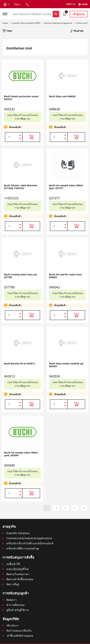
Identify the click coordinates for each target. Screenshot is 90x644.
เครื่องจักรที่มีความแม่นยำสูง (23, 548)
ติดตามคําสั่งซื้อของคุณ (20, 579)
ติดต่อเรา (11, 600)
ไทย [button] (16, 4)
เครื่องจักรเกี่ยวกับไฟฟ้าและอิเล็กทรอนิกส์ (30, 543)
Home (5, 23)
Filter (9, 31)
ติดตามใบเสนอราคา (18, 574)
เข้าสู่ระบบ (79, 14)
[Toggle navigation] (6, 14)
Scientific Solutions (18, 533)
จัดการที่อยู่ (13, 584)
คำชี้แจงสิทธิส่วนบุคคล (20, 636)
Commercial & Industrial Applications (29, 538)
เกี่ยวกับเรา (13, 626)
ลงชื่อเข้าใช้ (13, 564)
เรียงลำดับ (78, 31)
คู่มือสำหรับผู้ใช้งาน (18, 610)
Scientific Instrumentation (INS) (26, 23)
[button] (6, 4)
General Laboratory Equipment (58, 23)
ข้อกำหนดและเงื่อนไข (19, 631)
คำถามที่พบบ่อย (15, 605)
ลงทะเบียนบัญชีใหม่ (18, 569)
